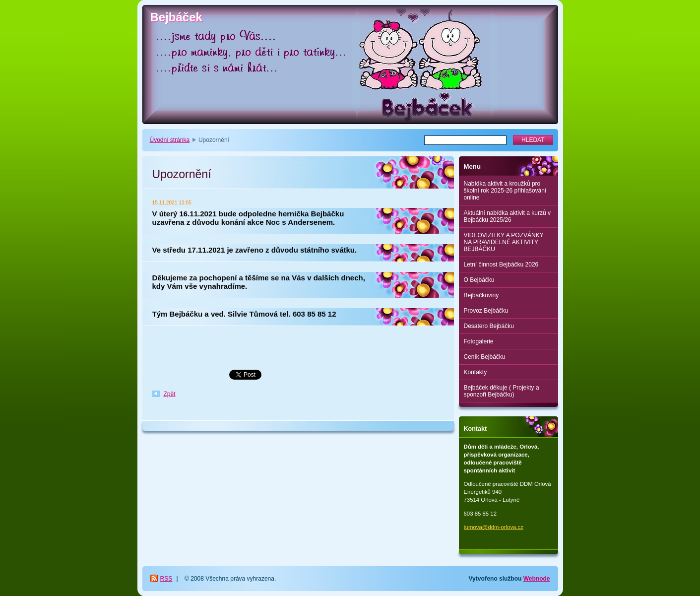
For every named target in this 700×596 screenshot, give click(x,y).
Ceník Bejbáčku (485, 357)
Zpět (170, 394)
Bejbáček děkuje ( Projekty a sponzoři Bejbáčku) (502, 391)
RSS (166, 579)
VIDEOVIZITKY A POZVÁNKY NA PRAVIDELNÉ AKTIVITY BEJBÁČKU (504, 242)
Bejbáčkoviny (481, 295)
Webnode (537, 579)
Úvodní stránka (170, 140)
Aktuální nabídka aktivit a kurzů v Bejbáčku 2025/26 (507, 216)
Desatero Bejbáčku (489, 326)
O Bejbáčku (479, 280)
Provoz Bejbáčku (486, 311)
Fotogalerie (479, 341)
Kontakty (476, 372)
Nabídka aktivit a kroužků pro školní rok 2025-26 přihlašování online (505, 191)
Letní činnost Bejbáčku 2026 (501, 265)
